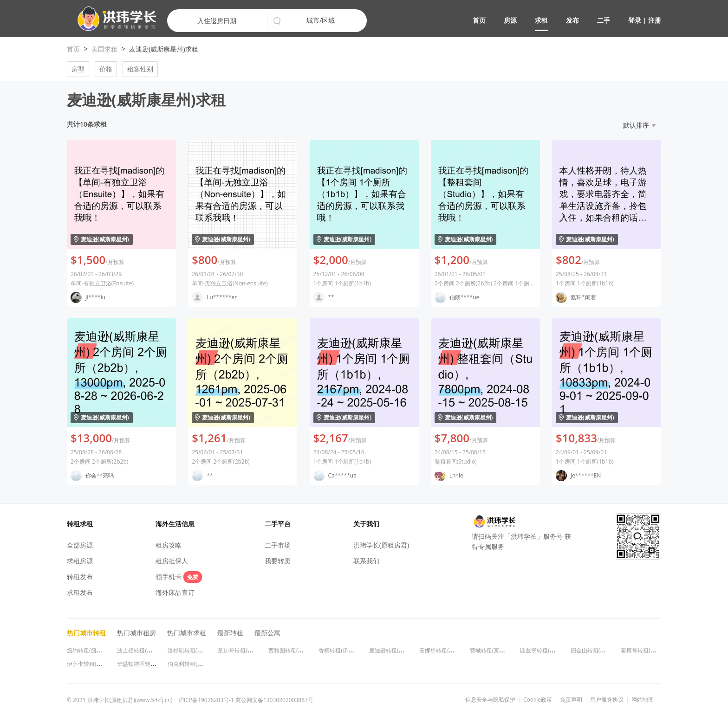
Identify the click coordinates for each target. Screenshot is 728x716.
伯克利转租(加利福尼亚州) (200, 664)
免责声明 (571, 700)
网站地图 (643, 700)
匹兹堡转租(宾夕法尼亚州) (552, 650)
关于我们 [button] (366, 524)
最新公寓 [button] (267, 633)
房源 (510, 20)
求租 (541, 20)
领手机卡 (179, 577)
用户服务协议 (607, 700)
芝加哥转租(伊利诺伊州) (247, 650)
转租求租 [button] (80, 524)
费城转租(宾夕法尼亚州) (499, 650)
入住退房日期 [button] (217, 21)
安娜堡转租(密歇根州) (446, 650)
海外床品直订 (175, 592)
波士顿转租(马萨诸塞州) (146, 650)
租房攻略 (169, 545)
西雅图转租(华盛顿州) (295, 650)
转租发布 (80, 577)
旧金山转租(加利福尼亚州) (603, 650)
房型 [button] (78, 69)
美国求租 (104, 49)
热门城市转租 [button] (86, 633)
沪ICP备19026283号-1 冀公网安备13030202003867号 (246, 700)
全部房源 (80, 545)
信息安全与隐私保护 (490, 700)
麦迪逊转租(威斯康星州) (399, 650)
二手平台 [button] (278, 524)
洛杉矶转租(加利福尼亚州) (200, 650)
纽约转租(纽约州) (88, 650)
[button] (113, 19)
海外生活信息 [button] (175, 524)
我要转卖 (278, 561)
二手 (604, 20)
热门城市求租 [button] (187, 633)
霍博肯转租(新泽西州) (647, 650)
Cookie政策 (538, 700)
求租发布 (80, 592)
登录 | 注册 (645, 20)
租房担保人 (172, 561)
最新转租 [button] (230, 633)
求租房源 (80, 561)
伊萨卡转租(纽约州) (91, 664)
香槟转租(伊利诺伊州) (345, 650)
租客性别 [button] (140, 69)
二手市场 (278, 545)
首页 (479, 20)
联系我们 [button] (366, 561)
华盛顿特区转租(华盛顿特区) (152, 664)
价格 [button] (106, 69)
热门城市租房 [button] (136, 633)
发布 (572, 20)
